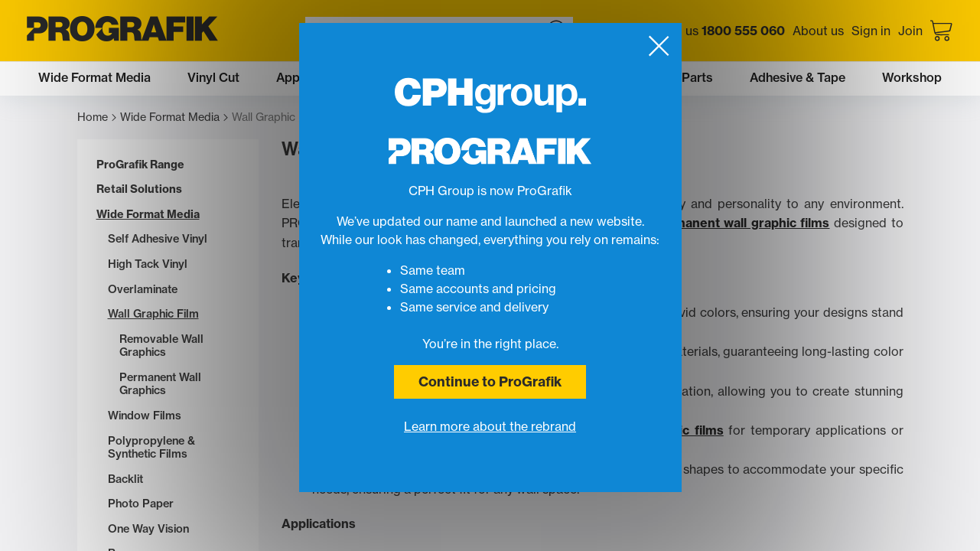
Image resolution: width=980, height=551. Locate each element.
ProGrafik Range (140, 165)
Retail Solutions (139, 189)
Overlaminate (143, 290)
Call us (723, 31)
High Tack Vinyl (148, 264)
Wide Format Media (174, 117)
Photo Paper (141, 504)
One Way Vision (148, 529)
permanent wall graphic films (742, 223)
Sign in (871, 31)
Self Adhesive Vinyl (158, 239)
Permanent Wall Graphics (160, 385)
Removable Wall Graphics (161, 346)
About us (818, 31)
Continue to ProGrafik (490, 381)
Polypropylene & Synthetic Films (151, 448)
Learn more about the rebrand (490, 426)
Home (97, 117)
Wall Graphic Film (153, 314)
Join (910, 31)
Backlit (125, 479)
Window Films (145, 416)
